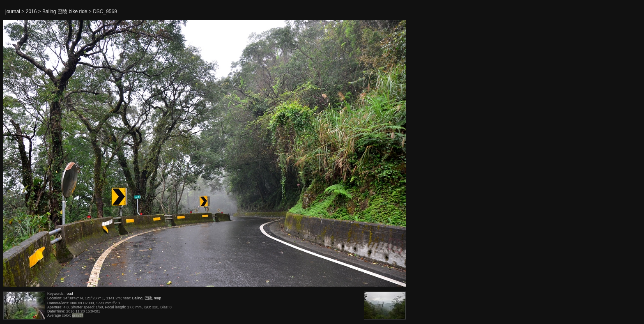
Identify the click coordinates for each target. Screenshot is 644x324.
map (158, 298)
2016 (31, 11)
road (69, 294)
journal (13, 11)
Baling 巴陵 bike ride (65, 11)
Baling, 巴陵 (142, 298)
